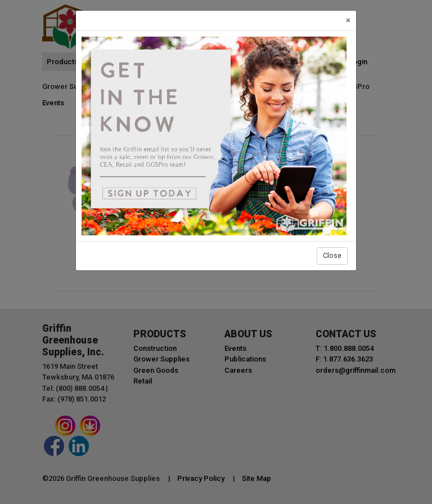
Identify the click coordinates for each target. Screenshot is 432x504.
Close (332, 255)
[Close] (348, 21)
